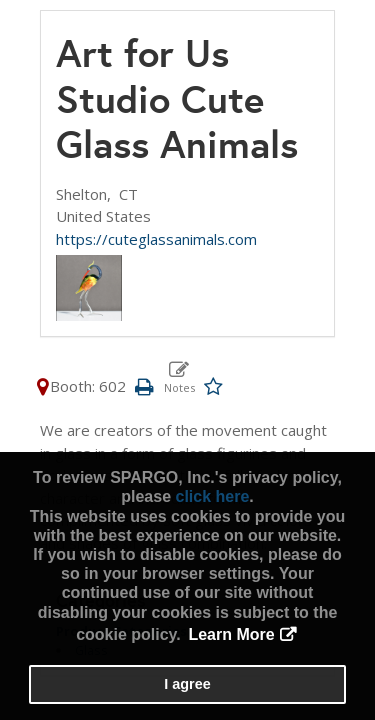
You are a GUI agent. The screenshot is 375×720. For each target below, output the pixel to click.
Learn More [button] (231, 634)
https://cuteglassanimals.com (156, 239)
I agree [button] (187, 684)
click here (212, 496)
